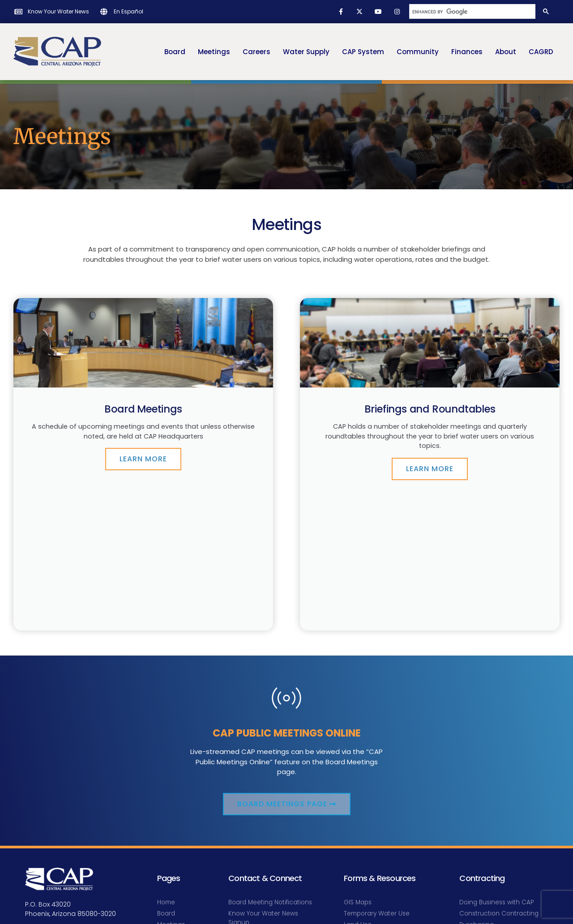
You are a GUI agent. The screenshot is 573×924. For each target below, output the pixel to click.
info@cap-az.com (54, 804)
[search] (472, 12)
